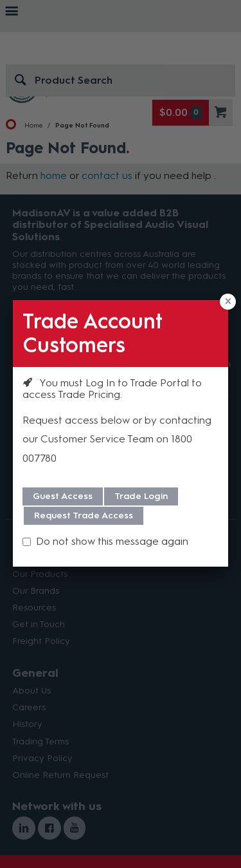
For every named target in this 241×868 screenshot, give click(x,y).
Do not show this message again (112, 541)
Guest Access (63, 496)
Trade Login (141, 496)
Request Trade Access (84, 515)
